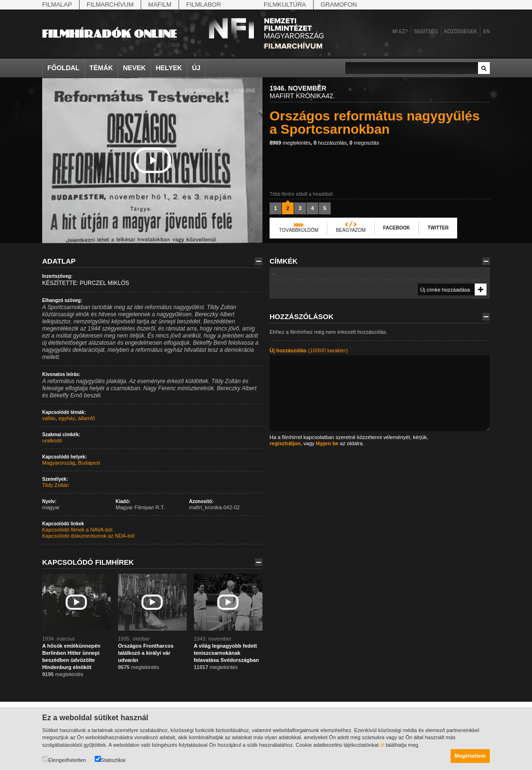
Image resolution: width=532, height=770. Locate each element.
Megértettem (470, 756)
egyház (67, 418)
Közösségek (461, 32)
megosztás (364, 143)
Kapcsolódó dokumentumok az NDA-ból (88, 536)
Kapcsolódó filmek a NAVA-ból (77, 530)
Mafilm (160, 5)
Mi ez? (400, 32)
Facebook (397, 228)
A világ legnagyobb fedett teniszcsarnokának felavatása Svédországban (226, 653)
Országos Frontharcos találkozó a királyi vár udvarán (146, 653)
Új (196, 68)
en (487, 32)
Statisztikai (110, 759)
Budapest (89, 463)
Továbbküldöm (299, 230)
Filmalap (57, 5)
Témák (101, 68)
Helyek (169, 68)
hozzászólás (330, 143)
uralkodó (52, 440)
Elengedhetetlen (64, 759)
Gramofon (339, 5)
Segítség (426, 32)
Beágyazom (351, 230)
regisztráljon (285, 443)
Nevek (134, 68)
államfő (86, 418)
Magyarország (59, 463)
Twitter (438, 228)
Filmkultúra (285, 5)
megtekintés (290, 143)
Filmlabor (204, 5)
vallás (49, 418)
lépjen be (327, 443)
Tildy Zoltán (55, 485)
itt (383, 745)
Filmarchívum (110, 5)
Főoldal (63, 68)
